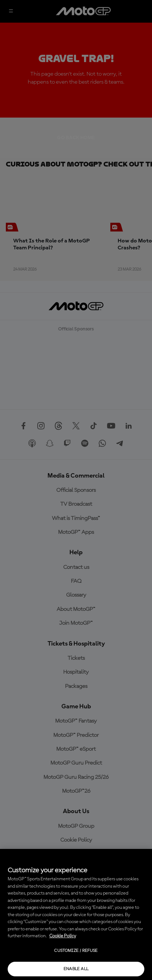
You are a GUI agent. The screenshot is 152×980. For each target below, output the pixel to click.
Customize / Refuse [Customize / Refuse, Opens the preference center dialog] (76, 951)
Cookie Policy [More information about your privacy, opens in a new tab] (63, 936)
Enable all (76, 969)
